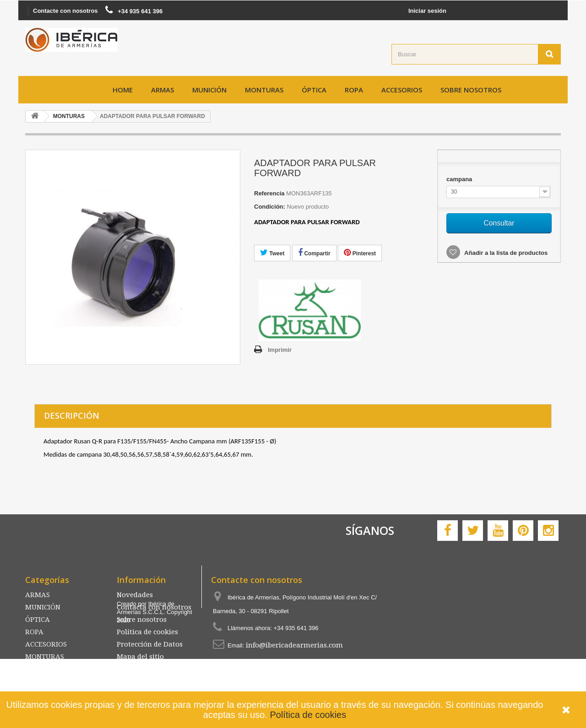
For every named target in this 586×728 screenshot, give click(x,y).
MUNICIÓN (209, 90)
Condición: (270, 207)
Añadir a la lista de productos (505, 253)
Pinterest (360, 253)
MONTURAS (264, 90)
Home (123, 90)
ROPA (354, 90)
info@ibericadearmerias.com (294, 645)
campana (460, 179)
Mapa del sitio (140, 657)
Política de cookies (308, 715)
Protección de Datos (150, 644)
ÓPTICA (314, 90)
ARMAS (163, 90)
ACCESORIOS (402, 90)
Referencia (269, 193)
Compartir (314, 253)
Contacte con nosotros (65, 11)
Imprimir (280, 350)
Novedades (135, 595)
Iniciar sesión (427, 11)
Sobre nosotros (471, 90)
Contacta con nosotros (154, 607)
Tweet (272, 253)
